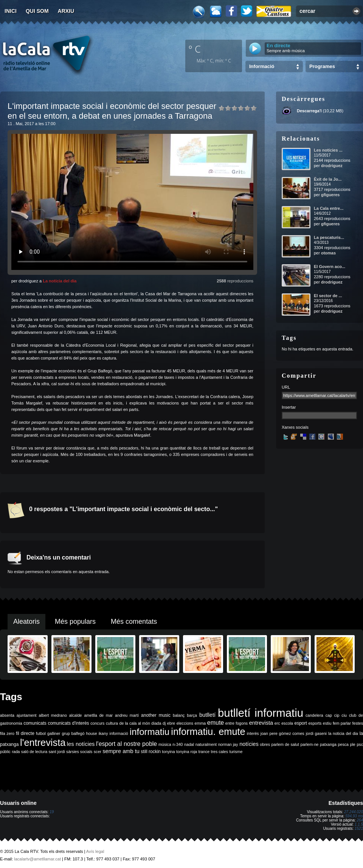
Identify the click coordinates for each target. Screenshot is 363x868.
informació (119, 733)
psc (360, 744)
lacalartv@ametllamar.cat (37, 859)
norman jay (228, 744)
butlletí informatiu (261, 713)
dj (164, 723)
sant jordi (57, 752)
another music (156, 715)
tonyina (168, 752)
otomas (328, 253)
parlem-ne (310, 744)
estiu (327, 723)
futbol (41, 733)
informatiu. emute (208, 732)
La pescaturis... (329, 237)
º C (195, 49)
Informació (262, 66)
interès (253, 733)
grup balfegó (73, 733)
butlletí (207, 715)
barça (192, 715)
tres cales (219, 752)
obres (265, 744)
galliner (54, 733)
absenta (7, 715)
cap (329, 715)
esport (300, 723)
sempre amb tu (121, 751)
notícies (249, 744)
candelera (314, 715)
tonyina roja (187, 752)
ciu (344, 715)
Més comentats (134, 622)
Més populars (75, 622)
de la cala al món (135, 723)
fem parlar (342, 723)
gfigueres (330, 195)
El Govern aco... (330, 267)
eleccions (185, 723)
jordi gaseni (316, 733)
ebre (171, 723)
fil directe (25, 733)
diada (156, 723)
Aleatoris (26, 622)
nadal (189, 744)
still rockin (151, 752)
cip (337, 715)
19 (52, 812)
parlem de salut (285, 744)
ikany (103, 733)
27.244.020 (354, 812)
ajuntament (27, 715)
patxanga (328, 744)
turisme (236, 752)
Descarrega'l (309, 111)
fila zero (7, 733)
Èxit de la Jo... (328, 179)
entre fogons (237, 723)
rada (16, 752)
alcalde (76, 715)
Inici (11, 11)
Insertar (289, 407)
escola (287, 723)
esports (315, 723)
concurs (97, 723)
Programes (322, 66)
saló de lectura (34, 752)
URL (286, 387)
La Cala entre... (329, 208)
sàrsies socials (79, 752)
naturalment (206, 744)
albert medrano (53, 715)
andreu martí (127, 715)
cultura (112, 723)
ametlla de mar (98, 715)
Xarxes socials (295, 427)
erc (277, 723)
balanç (179, 715)
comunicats (35, 723)
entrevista (261, 723)
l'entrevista (43, 742)
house (92, 733)
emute (216, 723)
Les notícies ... (328, 150)
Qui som (37, 11)
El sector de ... (328, 296)
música (165, 744)
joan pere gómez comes (282, 733)
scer (98, 752)
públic (5, 752)
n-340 (178, 744)
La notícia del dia (60, 281)
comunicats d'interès (68, 723)
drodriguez (332, 166)
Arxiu (66, 11)
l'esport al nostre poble (126, 744)
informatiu (150, 732)
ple (353, 744)
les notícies (81, 744)
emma (200, 723)
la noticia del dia (343, 733)
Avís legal (95, 851)
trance (204, 752)
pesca (343, 744)
